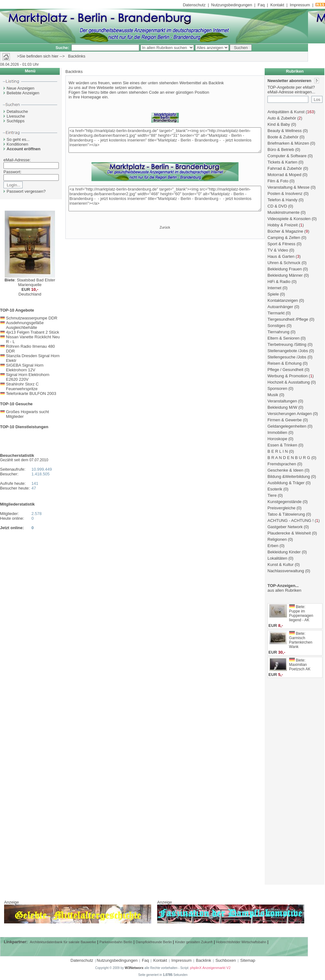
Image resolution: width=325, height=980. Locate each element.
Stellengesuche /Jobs (287, 357)
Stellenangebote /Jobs (288, 351)
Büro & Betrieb (281, 149)
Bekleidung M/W (282, 407)
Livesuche (16, 116)
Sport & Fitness (281, 244)
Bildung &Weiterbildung (289, 476)
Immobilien (277, 432)
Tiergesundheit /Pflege (288, 319)
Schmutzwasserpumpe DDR (32, 318)
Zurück (165, 227)
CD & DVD (277, 206)
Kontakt (277, 5)
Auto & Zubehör (282, 118)
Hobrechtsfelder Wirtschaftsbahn (241, 942)
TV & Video (278, 250)
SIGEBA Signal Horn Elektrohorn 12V (25, 368)
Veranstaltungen (282, 401)
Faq (261, 5)
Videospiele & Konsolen (289, 219)
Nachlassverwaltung (286, 571)
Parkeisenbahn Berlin (116, 942)
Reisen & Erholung (284, 363)
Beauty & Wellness (285, 131)
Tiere (272, 495)
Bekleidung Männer (285, 275)
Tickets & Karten (282, 162)
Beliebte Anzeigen (23, 93)
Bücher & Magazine (285, 231)
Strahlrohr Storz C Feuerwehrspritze (22, 386)
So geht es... (18, 139)
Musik (273, 395)
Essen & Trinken (282, 445)
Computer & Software (287, 156)
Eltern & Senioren (284, 338)
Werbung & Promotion (288, 376)
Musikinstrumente (284, 212)
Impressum (300, 5)
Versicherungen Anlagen (290, 414)
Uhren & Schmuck (284, 263)
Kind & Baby (279, 124)
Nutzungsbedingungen (232, 5)
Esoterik (275, 489)
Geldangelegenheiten (287, 426)
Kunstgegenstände (284, 502)
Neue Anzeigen (20, 88)
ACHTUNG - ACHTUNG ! (291, 520)
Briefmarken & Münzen (288, 143)
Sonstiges (276, 326)
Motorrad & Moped (284, 175)
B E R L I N (278, 451)
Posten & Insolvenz (285, 194)
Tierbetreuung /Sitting (287, 344)
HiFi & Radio (279, 282)
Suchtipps (16, 121)
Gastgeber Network (285, 527)
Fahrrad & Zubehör (285, 168)
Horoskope (277, 439)
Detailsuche (17, 111)
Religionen (277, 539)
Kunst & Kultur (281, 565)
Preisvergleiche (281, 508)
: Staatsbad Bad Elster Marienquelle (30, 282)
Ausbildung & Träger (286, 483)
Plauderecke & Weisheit (289, 533)
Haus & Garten (281, 256)
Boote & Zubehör (283, 137)
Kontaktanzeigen (283, 300)
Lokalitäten (277, 558)
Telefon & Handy (282, 200)
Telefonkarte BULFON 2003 (31, 393)
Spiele (273, 294)
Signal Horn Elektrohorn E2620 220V (28, 377)
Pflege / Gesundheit (285, 370)
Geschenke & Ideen (285, 470)
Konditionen (17, 144)
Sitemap (248, 960)
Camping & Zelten (284, 238)
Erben (273, 546)
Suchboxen (226, 960)
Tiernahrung (278, 332)
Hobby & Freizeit (283, 225)
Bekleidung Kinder (284, 552)
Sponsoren (277, 388)
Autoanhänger (280, 307)
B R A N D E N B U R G (289, 458)
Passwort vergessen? (26, 191)
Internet (274, 288)
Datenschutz (194, 5)
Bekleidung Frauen (285, 269)
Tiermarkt (276, 313)
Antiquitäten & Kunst (286, 112)
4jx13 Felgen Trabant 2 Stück (33, 332)
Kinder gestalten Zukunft (194, 942)
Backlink (203, 960)
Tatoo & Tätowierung (286, 514)
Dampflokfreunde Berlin (154, 942)
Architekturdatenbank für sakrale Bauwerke (63, 942)
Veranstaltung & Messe (289, 187)
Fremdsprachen (282, 464)
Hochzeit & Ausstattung (289, 382)
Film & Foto (278, 181)
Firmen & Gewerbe (285, 420)
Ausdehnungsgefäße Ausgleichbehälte (25, 325)
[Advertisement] (295, 785)
